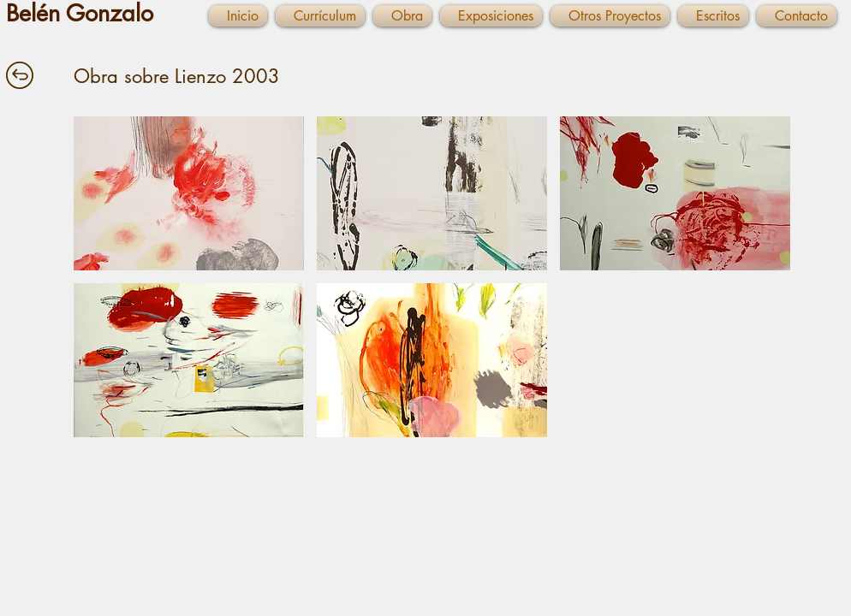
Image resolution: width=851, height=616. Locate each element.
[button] (189, 193)
